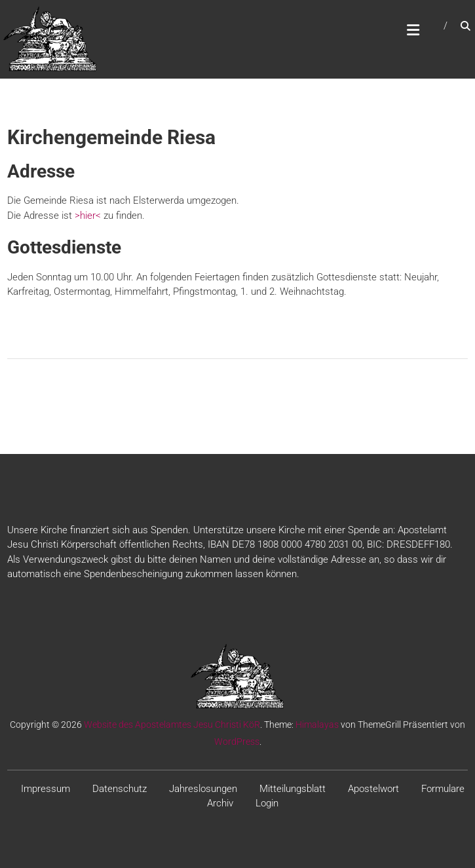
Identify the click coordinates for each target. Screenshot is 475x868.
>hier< (88, 216)
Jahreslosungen (203, 789)
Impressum (46, 789)
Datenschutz (120, 789)
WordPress (237, 742)
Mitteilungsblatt (293, 789)
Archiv (220, 803)
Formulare (443, 789)
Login (267, 803)
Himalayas (317, 725)
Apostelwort (373, 789)
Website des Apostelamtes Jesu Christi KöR (172, 725)
